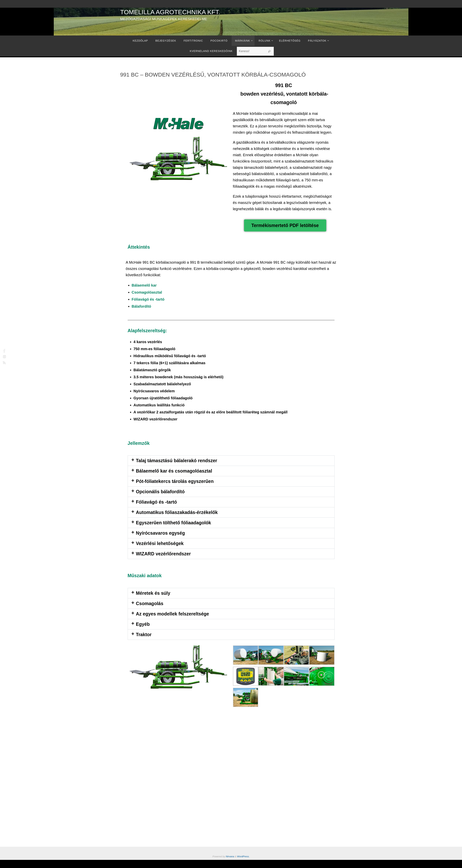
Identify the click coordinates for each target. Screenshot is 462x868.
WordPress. (243, 856)
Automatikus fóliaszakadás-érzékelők (177, 512)
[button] (231, 461)
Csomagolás (150, 603)
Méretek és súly (153, 593)
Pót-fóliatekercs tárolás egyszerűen (175, 481)
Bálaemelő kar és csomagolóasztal (174, 471)
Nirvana (230, 856)
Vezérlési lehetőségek (160, 543)
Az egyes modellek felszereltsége (173, 614)
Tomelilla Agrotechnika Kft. (170, 12)
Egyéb (143, 624)
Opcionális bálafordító (160, 492)
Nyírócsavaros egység (160, 533)
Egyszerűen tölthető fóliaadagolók (174, 523)
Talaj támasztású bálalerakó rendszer (177, 461)
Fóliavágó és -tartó (156, 502)
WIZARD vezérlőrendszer (163, 554)
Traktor (144, 634)
